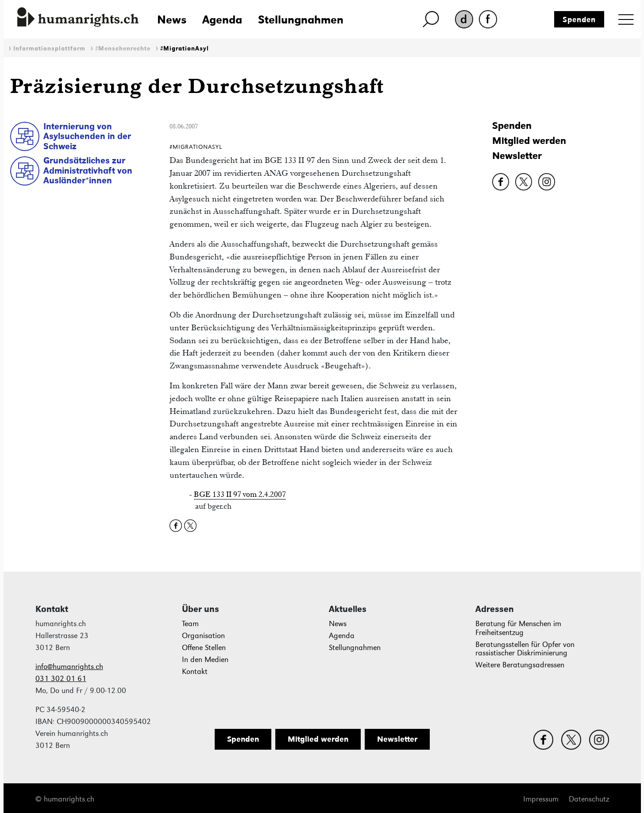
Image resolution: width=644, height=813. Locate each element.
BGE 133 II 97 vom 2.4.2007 (240, 494)
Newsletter (517, 156)
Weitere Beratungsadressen (520, 665)
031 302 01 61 (61, 679)
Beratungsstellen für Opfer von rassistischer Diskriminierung (525, 649)
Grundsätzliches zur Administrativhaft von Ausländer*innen (88, 170)
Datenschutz (589, 799)
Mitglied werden (529, 141)
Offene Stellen (204, 648)
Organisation (203, 636)
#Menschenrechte (123, 48)
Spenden (579, 19)
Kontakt (195, 672)
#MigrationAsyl (185, 48)
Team (190, 624)
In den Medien (205, 660)
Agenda (222, 19)
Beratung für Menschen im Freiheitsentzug (518, 628)
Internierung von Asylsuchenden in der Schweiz (87, 136)
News (172, 19)
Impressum (541, 799)
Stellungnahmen (301, 19)
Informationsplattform (49, 48)
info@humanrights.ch (69, 667)
